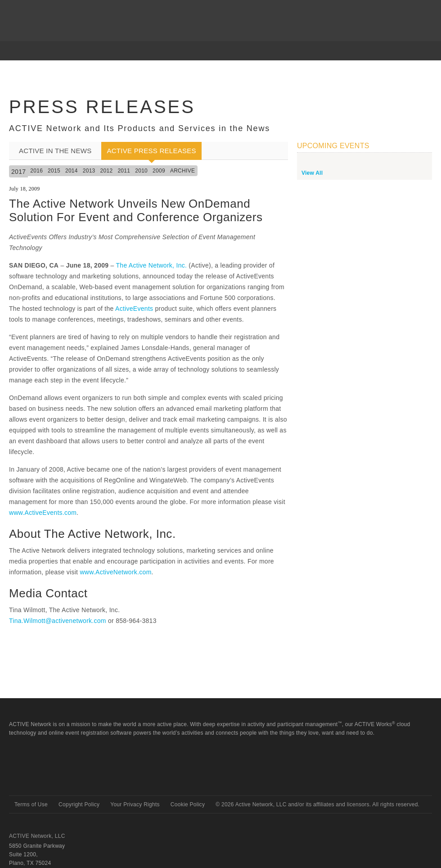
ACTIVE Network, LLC (37, 836)
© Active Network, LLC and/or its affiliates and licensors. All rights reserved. (317, 804)
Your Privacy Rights (135, 804)
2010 (141, 171)
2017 (18, 172)
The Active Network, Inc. (151, 265)
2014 (72, 171)
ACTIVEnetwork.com (44, 13)
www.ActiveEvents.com (43, 513)
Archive (182, 171)
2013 (89, 171)
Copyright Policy (79, 804)
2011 (124, 171)
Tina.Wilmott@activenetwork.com (58, 621)
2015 (54, 171)
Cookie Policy (188, 804)
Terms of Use (31, 804)
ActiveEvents (134, 309)
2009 (159, 171)
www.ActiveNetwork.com (115, 572)
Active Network (41, 779)
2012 (107, 171)
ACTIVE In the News (55, 151)
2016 (36, 171)
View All (312, 173)
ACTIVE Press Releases (151, 151)
